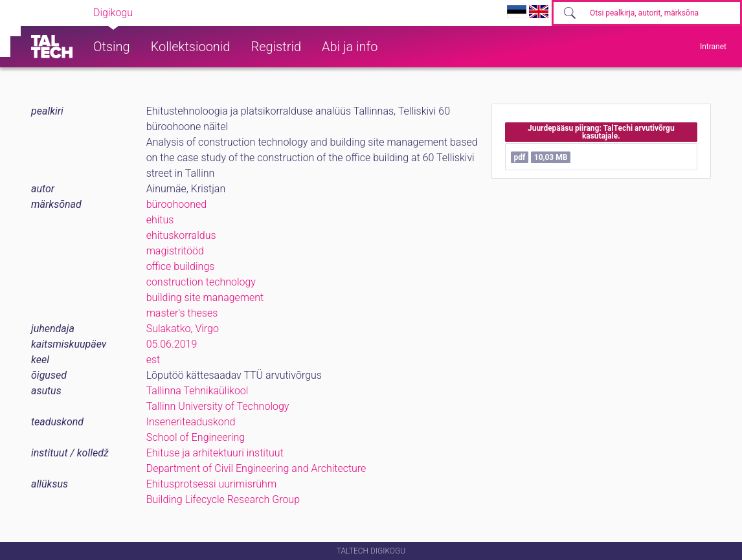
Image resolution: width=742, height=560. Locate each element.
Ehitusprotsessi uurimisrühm (211, 484)
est (153, 360)
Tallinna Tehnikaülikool (197, 391)
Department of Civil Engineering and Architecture (256, 468)
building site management (205, 297)
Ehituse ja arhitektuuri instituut (215, 453)
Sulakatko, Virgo (183, 329)
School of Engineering (196, 437)
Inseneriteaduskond (191, 422)
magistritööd (175, 251)
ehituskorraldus (181, 235)
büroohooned (176, 204)
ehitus (160, 220)
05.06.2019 (172, 344)
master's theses (182, 313)
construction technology (201, 282)
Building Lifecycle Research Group (223, 499)
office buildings (181, 266)
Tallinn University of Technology (218, 406)
